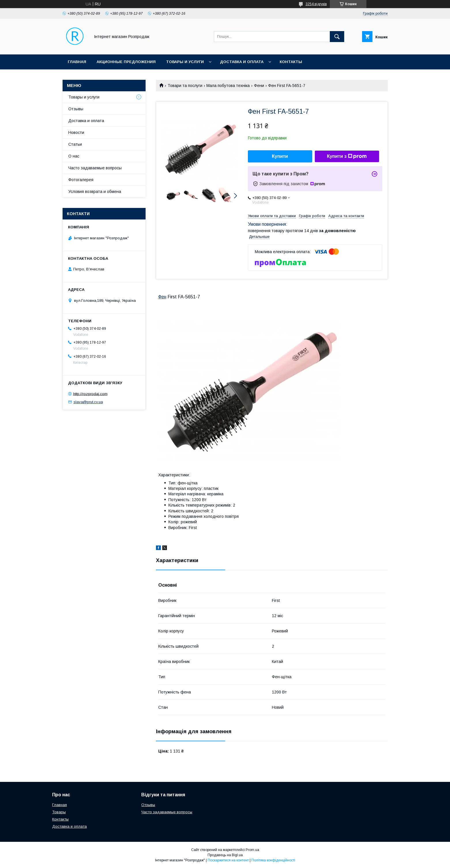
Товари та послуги (185, 86)
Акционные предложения (126, 62)
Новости (76, 132)
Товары (59, 812)
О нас (74, 156)
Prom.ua (252, 850)
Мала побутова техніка (228, 86)
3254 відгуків (316, 4)
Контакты (291, 62)
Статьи (75, 144)
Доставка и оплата (242, 62)
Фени (259, 86)
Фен (162, 297)
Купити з (347, 156)
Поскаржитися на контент (228, 860)
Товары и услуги (185, 62)
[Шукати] (337, 37)
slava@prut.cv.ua (88, 402)
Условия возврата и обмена (95, 192)
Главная (77, 62)
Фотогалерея (81, 180)
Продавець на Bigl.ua (225, 855)
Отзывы (76, 109)
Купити (280, 156)
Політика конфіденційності (273, 860)
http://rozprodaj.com (90, 394)
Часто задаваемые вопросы (95, 168)
